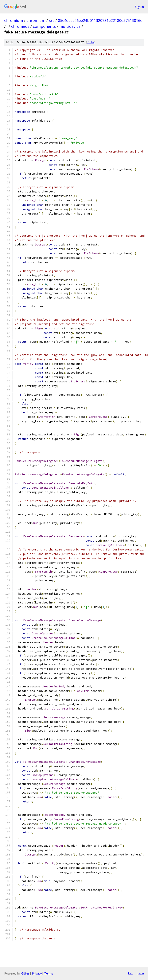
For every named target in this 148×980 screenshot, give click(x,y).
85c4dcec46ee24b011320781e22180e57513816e (100, 20)
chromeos (20, 26)
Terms (49, 973)
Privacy (37, 973)
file (91, 42)
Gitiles (25, 973)
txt (130, 973)
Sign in (139, 7)
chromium (14, 20)
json (140, 973)
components (44, 26)
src (52, 20)
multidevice (70, 26)
